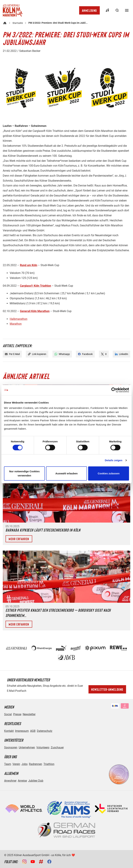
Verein (16, 764)
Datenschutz (45, 731)
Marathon (16, 324)
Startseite (18, 23)
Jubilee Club (36, 781)
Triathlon (49, 764)
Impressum (22, 731)
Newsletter (29, 714)
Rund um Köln (29, 265)
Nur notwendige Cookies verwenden (24, 473)
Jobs (25, 764)
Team (8, 764)
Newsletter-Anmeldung (107, 689)
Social (8, 714)
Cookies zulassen (109, 473)
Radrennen (36, 764)
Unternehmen (27, 747)
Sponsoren (11, 747)
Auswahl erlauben (66, 473)
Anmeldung (89, 10)
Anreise (22, 781)
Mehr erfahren (19, 539)
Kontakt (9, 731)
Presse (17, 714)
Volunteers (43, 747)
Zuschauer (57, 747)
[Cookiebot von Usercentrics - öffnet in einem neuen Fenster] (114, 390)
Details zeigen (114, 460)
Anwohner (10, 781)
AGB (33, 731)
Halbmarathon (19, 319)
